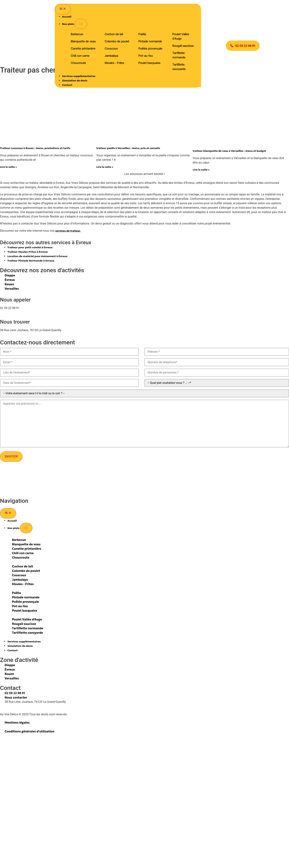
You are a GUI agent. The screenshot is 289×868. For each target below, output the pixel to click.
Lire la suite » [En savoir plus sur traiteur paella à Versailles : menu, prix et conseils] (105, 167)
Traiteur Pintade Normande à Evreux (31, 261)
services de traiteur (68, 231)
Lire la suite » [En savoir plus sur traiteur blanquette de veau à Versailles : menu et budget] (201, 170)
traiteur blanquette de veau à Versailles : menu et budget (229, 151)
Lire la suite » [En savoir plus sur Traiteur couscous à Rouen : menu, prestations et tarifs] (8, 167)
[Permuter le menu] (63, 9)
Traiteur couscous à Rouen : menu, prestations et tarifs (35, 148)
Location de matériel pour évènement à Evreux (37, 256)
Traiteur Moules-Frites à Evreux (28, 252)
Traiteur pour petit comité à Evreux (30, 247)
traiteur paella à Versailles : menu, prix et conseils (128, 148)
